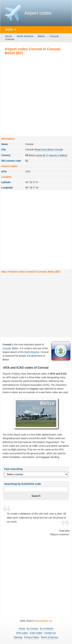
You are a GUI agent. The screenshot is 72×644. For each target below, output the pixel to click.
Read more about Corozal (48, 150)
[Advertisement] (36, 95)
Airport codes (38, 13)
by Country (33, 629)
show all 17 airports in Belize (51, 155)
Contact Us (50, 633)
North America (25, 36)
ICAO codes (36, 633)
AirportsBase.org (43, 621)
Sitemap (18, 637)
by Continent (47, 629)
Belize (41, 36)
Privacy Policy (32, 637)
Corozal (54, 36)
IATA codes (22, 633)
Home (9, 36)
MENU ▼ (11, 30)
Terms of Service (49, 637)
